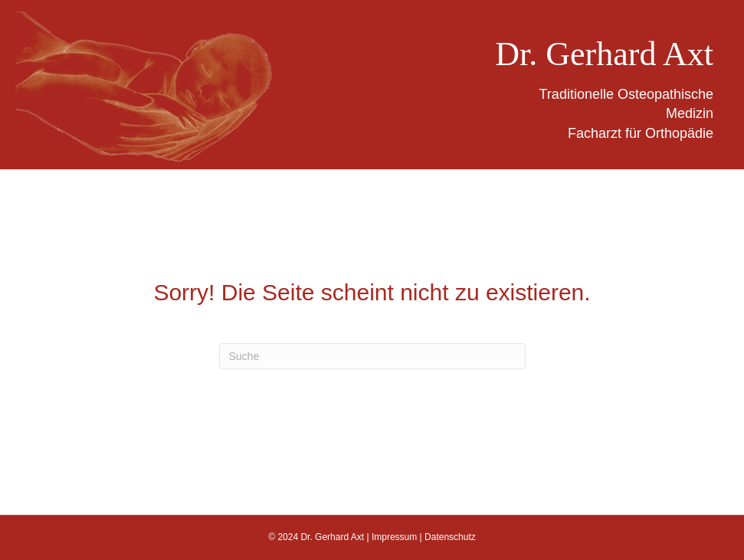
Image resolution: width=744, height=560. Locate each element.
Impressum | (398, 537)
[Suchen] (372, 356)
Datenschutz (450, 537)
